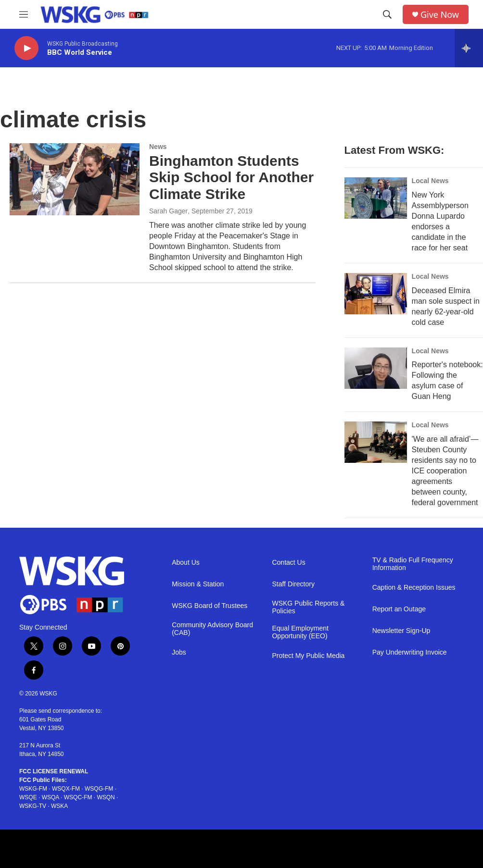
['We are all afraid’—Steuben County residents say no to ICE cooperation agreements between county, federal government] (376, 442)
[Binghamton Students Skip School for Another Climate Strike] (75, 179)
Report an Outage (399, 609)
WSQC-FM (78, 797)
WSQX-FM (66, 789)
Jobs (179, 652)
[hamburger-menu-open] (24, 14)
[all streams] (469, 48)
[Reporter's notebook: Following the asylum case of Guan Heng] (376, 368)
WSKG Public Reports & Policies (308, 607)
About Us (186, 563)
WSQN (106, 797)
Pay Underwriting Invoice (410, 652)
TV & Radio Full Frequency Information (413, 564)
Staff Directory (293, 584)
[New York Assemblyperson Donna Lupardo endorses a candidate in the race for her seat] (376, 198)
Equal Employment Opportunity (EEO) (300, 632)
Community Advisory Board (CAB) (212, 629)
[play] (26, 48)
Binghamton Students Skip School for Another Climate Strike (231, 178)
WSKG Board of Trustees (210, 606)
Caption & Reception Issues (414, 588)
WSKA (59, 806)
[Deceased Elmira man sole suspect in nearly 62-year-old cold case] (376, 294)
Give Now (440, 15)
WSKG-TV (33, 806)
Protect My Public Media (308, 656)
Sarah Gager (168, 211)
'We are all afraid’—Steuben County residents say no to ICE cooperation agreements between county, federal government (445, 471)
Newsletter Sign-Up (401, 631)
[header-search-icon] (387, 14)
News (158, 147)
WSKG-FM (33, 789)
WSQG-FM (99, 789)
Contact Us (288, 563)
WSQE (28, 797)
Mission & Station (198, 584)
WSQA (51, 797)
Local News (430, 181)
